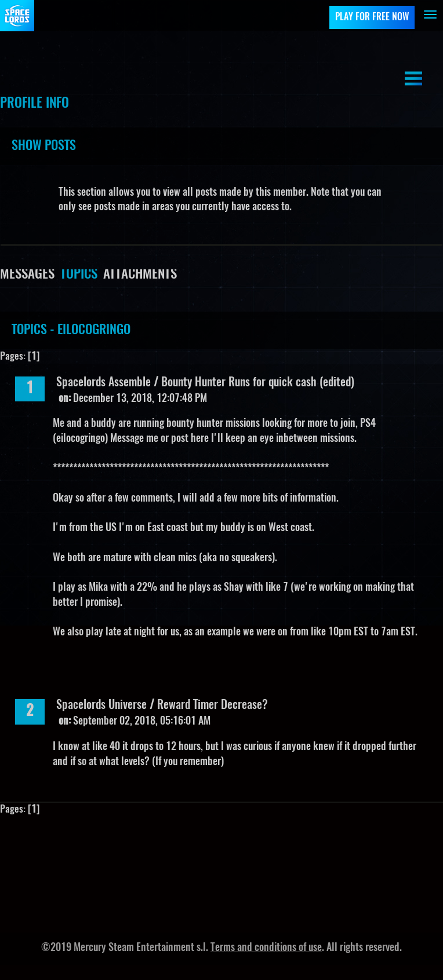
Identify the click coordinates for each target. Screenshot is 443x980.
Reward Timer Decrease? (213, 705)
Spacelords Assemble (105, 383)
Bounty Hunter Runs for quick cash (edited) (258, 383)
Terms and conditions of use (266, 948)
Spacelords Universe (101, 705)
